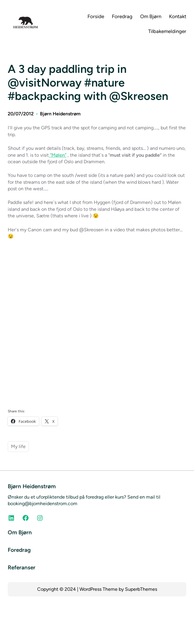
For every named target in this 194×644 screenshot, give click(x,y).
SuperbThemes (141, 589)
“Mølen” (58, 155)
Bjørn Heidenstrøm (60, 114)
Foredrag (19, 550)
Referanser (22, 567)
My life (18, 446)
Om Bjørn (20, 532)
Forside (96, 16)
